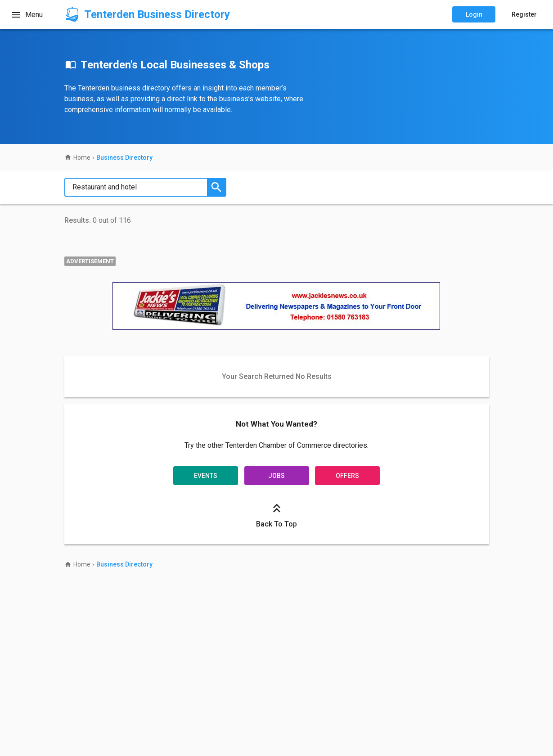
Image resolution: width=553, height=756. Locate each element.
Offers (347, 475)
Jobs (276, 475)
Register (524, 14)
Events (206, 475)
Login (474, 14)
